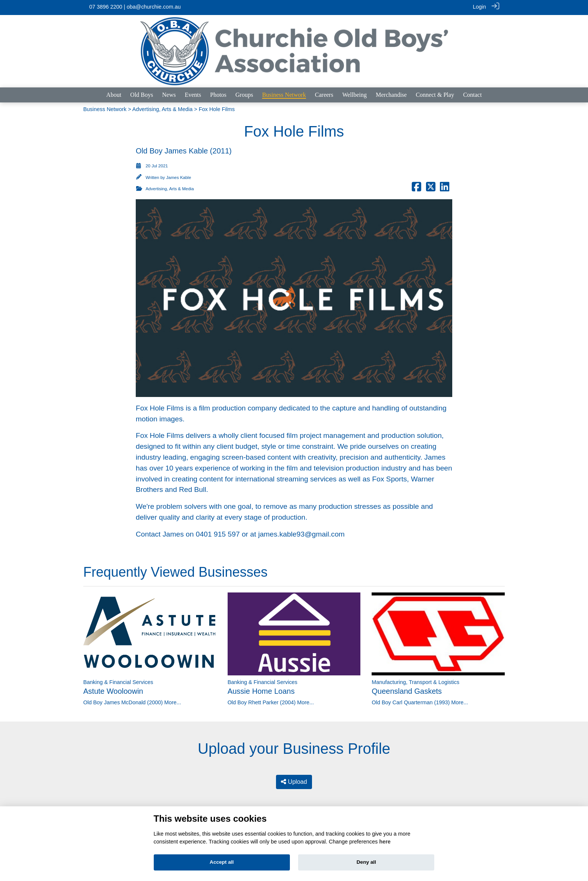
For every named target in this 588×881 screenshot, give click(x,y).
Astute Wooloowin (113, 690)
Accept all (222, 862)
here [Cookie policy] (385, 842)
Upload (294, 781)
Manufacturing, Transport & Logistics (415, 681)
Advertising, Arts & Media (163, 108)
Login (479, 7)
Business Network (105, 108)
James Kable (179, 176)
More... (173, 701)
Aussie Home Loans (261, 690)
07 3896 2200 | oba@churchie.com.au (135, 7)
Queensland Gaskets (407, 690)
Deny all (366, 862)
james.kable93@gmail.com (301, 533)
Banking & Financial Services (118, 681)
